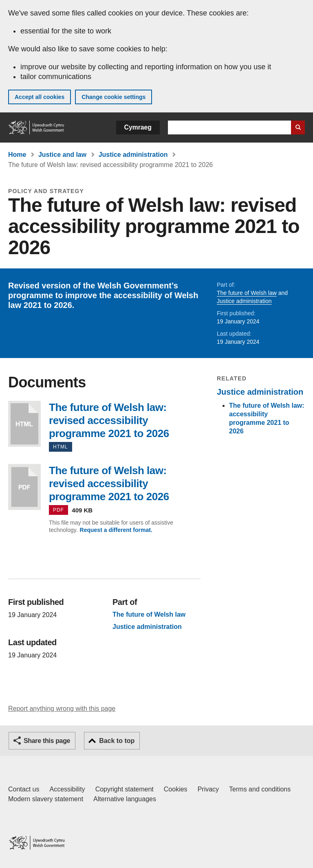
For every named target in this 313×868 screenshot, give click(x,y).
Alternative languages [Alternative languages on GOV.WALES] (125, 799)
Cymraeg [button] (138, 127)
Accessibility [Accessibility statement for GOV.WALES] (67, 789)
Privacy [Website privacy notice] (208, 789)
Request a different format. (116, 530)
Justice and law (62, 155)
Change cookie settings (114, 97)
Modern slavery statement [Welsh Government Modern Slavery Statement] (46, 799)
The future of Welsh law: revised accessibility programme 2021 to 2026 (24, 424)
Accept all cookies (40, 97)
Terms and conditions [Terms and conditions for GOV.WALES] (260, 789)
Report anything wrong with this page (62, 709)
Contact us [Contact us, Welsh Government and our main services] (24, 789)
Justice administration (133, 155)
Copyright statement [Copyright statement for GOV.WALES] (125, 789)
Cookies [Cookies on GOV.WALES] (176, 789)
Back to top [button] (117, 741)
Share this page (47, 741)
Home (17, 155)
